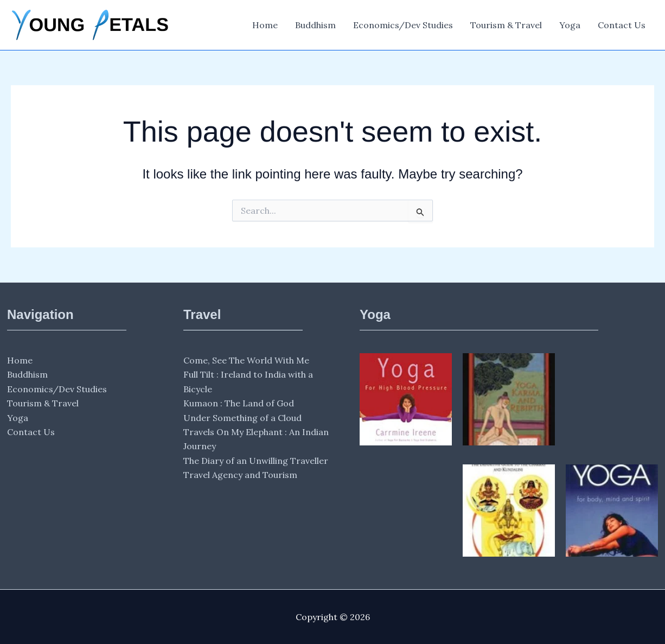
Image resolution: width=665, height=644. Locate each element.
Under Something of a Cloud (242, 418)
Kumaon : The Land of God (239, 403)
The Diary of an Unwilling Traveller (256, 461)
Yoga (570, 25)
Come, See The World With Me (246, 360)
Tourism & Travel (506, 25)
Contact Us (622, 25)
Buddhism (315, 25)
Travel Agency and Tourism (240, 475)
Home (265, 25)
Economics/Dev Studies (403, 25)
